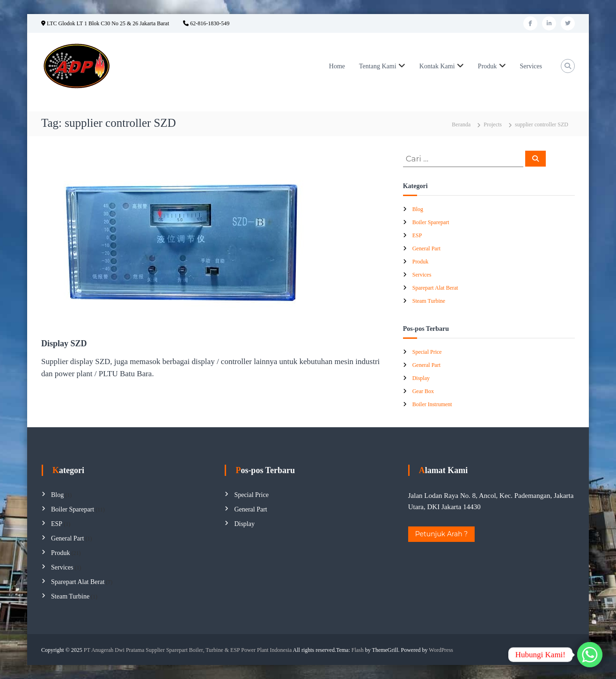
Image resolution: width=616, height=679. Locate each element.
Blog (418, 209)
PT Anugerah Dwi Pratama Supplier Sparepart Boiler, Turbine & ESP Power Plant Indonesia (188, 650)
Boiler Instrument (432, 404)
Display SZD (64, 343)
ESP (417, 235)
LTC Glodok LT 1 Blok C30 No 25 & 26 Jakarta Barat (105, 23)
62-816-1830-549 (206, 23)
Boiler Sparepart (431, 222)
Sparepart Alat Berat (435, 288)
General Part (426, 248)
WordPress (441, 650)
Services (531, 66)
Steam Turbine (429, 301)
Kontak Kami (437, 66)
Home (337, 66)
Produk (487, 66)
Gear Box (423, 391)
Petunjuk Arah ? (442, 534)
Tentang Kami (378, 66)
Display (421, 378)
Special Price (427, 352)
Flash (358, 650)
